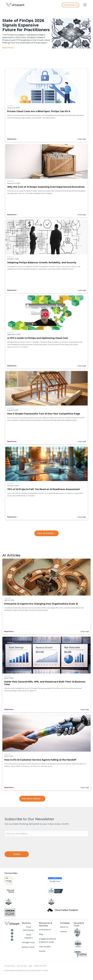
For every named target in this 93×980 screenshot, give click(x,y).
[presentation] (23, 843)
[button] (85, 5)
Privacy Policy (10, 966)
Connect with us (70, 5)
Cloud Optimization (29, 929)
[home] (29, 5)
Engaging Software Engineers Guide (48, 940)
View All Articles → (46, 533)
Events (42, 951)
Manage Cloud (28, 942)
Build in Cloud (28, 947)
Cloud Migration (29, 936)
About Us (64, 927)
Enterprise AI (45, 930)
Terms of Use (22, 966)
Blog (41, 934)
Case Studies (45, 947)
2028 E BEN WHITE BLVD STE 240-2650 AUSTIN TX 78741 (26, 971)
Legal (30, 966)
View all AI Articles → (32, 799)
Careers (64, 932)
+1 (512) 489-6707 (40, 966)
